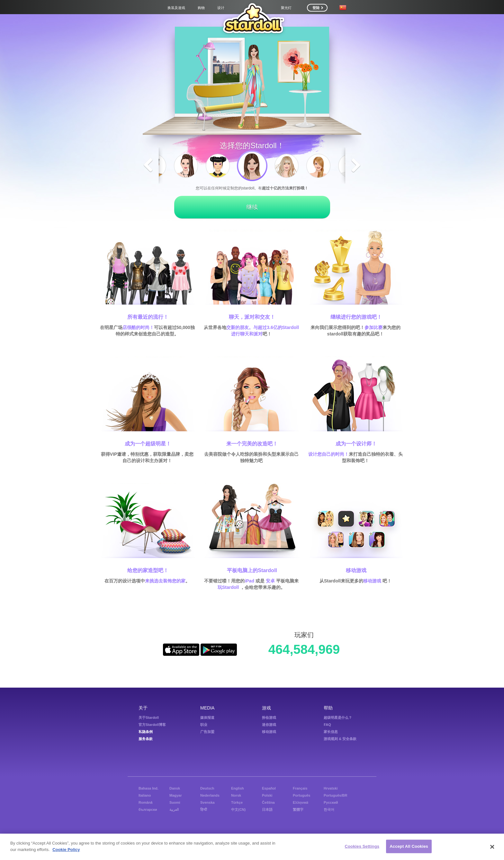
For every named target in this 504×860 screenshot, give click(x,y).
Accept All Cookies (409, 847)
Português (301, 795)
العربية (174, 810)
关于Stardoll (149, 718)
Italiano (145, 795)
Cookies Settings (362, 847)
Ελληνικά (301, 802)
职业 (204, 725)
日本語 (267, 810)
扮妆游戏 (269, 718)
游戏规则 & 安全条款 (340, 739)
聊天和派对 (251, 334)
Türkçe (237, 802)
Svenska (207, 802)
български (148, 810)
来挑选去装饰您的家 (165, 581)
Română (145, 802)
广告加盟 (207, 732)
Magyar (176, 795)
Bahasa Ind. (148, 788)
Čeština (268, 802)
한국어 (329, 810)
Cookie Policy (66, 850)
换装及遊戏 (176, 8)
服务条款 (146, 739)
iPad (249, 581)
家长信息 (331, 732)
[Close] (492, 848)
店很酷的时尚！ (138, 327)
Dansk (175, 788)
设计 (221, 8)
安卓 (270, 581)
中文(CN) (238, 810)
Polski (267, 795)
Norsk (236, 795)
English (238, 788)
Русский (331, 802)
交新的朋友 (238, 327)
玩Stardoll (228, 587)
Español (269, 788)
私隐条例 (146, 732)
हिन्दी (204, 810)
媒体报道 (207, 718)
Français (300, 788)
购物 (201, 8)
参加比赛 (373, 327)
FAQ (327, 725)
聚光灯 (286, 8)
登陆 (318, 8)
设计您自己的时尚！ (328, 454)
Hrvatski (331, 788)
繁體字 (298, 810)
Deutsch (207, 788)
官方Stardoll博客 (152, 725)
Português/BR (335, 795)
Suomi (175, 802)
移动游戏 (372, 581)
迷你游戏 (269, 725)
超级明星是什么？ (338, 718)
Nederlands (210, 795)
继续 (252, 207)
